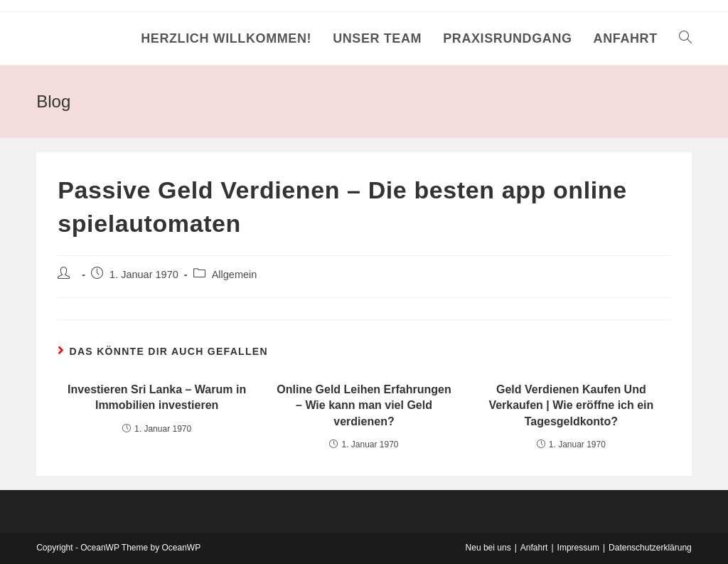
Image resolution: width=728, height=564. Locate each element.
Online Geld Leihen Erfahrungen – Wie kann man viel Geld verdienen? (364, 405)
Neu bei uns (488, 548)
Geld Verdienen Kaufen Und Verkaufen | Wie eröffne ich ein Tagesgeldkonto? (571, 405)
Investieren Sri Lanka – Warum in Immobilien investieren (157, 397)
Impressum (578, 548)
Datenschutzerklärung (650, 548)
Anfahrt (534, 548)
